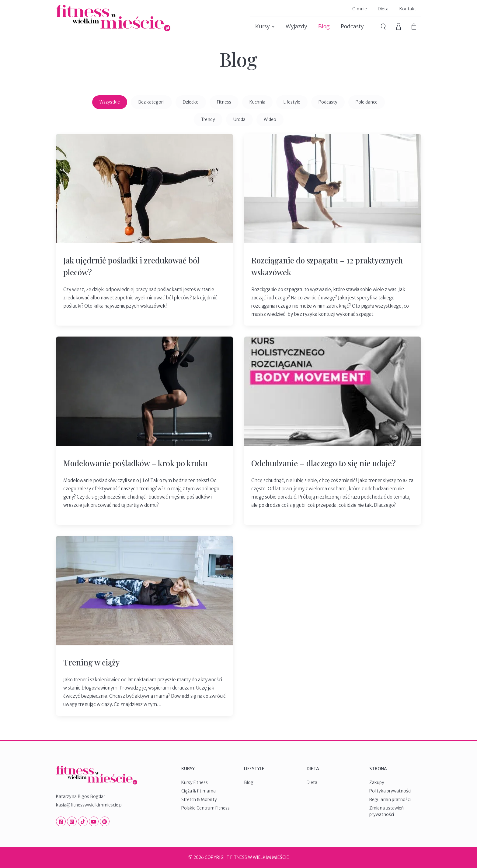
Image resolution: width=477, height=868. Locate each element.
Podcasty (352, 26)
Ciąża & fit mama (198, 791)
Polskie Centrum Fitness (205, 808)
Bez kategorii (151, 102)
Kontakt (408, 9)
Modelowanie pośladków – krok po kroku (135, 463)
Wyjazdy (296, 26)
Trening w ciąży (91, 662)
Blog (324, 26)
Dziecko (191, 102)
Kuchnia (257, 102)
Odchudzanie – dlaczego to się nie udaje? (324, 463)
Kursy (263, 26)
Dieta (383, 9)
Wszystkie (110, 102)
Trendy (208, 119)
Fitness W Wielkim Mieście (113, 18)
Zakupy (377, 782)
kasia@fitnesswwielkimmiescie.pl (89, 805)
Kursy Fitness (195, 782)
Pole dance (367, 102)
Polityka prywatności (390, 791)
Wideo (270, 119)
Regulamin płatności (390, 799)
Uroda (239, 119)
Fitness (224, 102)
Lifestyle (292, 102)
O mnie (360, 9)
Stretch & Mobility (199, 799)
